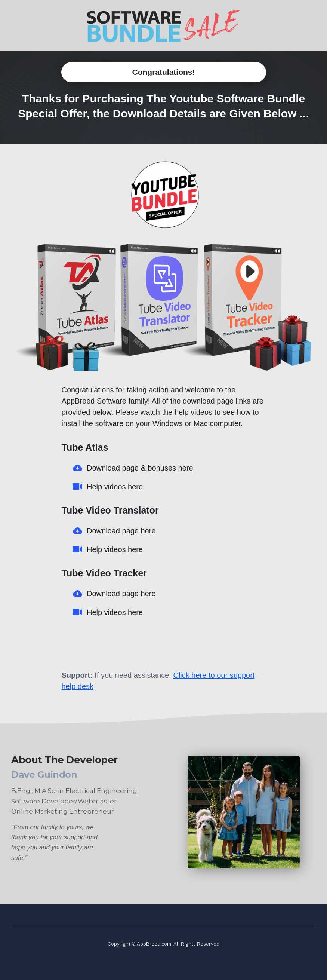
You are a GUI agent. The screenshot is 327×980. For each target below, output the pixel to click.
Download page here (121, 531)
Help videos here (115, 487)
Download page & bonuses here (140, 468)
